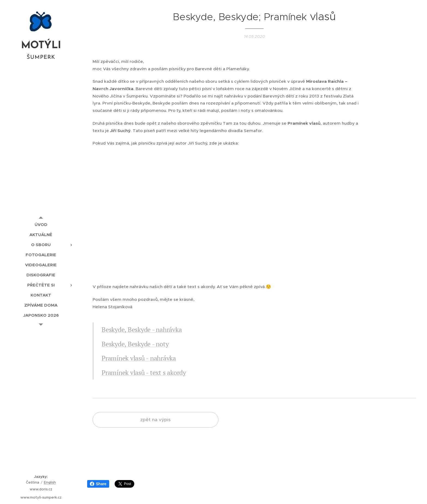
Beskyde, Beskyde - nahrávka (142, 329)
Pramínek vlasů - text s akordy (144, 372)
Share (98, 484)
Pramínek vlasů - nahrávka (139, 358)
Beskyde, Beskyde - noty (135, 344)
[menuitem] (41, 224)
